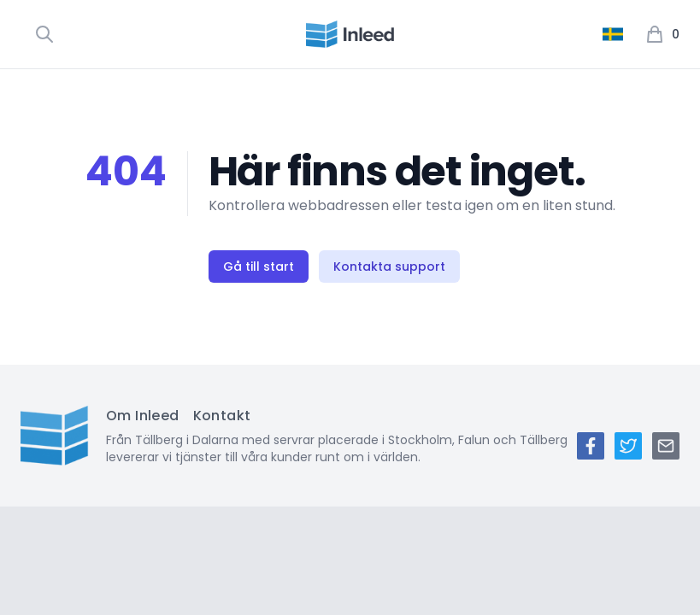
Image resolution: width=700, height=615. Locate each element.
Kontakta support (389, 266)
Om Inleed (143, 416)
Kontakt (222, 416)
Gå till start (259, 266)
